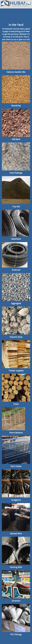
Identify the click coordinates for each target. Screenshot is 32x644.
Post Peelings (16, 173)
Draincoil (16, 270)
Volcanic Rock (16, 337)
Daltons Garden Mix (16, 72)
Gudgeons (16, 500)
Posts (16, 404)
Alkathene (16, 239)
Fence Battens (16, 433)
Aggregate (16, 303)
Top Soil (16, 206)
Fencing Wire (16, 567)
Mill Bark (16, 139)
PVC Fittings (16, 634)
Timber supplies (16, 371)
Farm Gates (16, 466)
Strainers (16, 601)
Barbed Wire (16, 533)
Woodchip (16, 106)
